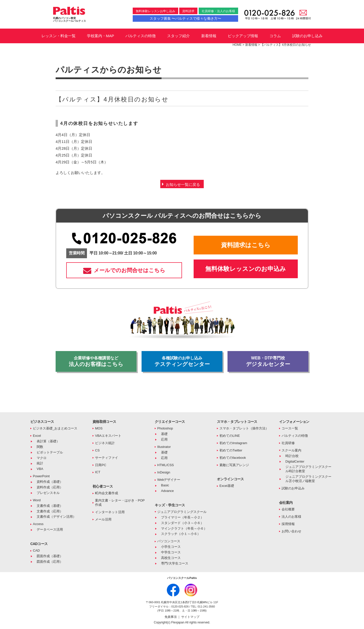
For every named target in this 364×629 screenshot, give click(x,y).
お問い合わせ (291, 531)
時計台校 (292, 456)
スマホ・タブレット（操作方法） (244, 428)
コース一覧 (290, 428)
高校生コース (171, 558)
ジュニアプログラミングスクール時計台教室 (308, 469)
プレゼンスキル (48, 493)
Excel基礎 (227, 486)
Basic (165, 485)
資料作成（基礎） (50, 482)
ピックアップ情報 (243, 36)
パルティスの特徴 (141, 36)
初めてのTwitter (231, 450)
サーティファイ (107, 458)
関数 (40, 447)
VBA (40, 469)
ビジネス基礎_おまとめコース (55, 428)
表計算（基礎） (48, 441)
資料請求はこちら (246, 245)
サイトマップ (190, 617)
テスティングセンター (182, 361)
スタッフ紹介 (178, 36)
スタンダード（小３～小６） (182, 523)
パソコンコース (169, 541)
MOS (99, 428)
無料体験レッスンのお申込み (246, 269)
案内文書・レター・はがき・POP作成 (120, 503)
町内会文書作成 (107, 493)
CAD (36, 550)
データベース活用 (50, 529)
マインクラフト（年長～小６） (184, 528)
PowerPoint (41, 476)
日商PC (101, 465)
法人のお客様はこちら (96, 361)
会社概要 (288, 509)
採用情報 (288, 524)
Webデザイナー (169, 480)
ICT (98, 472)
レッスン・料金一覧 (59, 36)
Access (38, 524)
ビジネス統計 (105, 443)
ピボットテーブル (50, 452)
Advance (167, 491)
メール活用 (103, 519)
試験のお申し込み (307, 36)
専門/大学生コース (175, 563)
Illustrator (164, 447)
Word (37, 500)
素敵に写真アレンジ (234, 465)
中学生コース (171, 552)
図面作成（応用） (50, 562)
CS (97, 450)
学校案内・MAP (101, 36)
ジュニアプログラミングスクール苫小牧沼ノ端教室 (308, 479)
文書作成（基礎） (50, 506)
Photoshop (165, 428)
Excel (37, 436)
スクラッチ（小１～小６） (181, 534)
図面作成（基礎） (50, 556)
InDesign (164, 472)
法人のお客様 (291, 517)
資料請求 (188, 11)
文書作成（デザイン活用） (56, 517)
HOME (237, 45)
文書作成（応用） (50, 511)
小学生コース (171, 547)
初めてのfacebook (233, 458)
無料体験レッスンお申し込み (155, 11)
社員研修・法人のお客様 (218, 11)
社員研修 (288, 443)
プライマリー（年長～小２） (182, 517)
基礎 (164, 434)
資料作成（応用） (50, 487)
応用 (164, 439)
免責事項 (171, 617)
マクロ (42, 458)
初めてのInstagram (233, 443)
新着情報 (209, 36)
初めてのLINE (230, 436)
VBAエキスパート (108, 436)
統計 (40, 463)
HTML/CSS (166, 465)
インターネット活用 (110, 512)
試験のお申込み (293, 488)
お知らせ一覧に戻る (183, 185)
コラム (275, 36)
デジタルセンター (268, 361)
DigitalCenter (295, 461)
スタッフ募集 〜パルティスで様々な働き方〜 (186, 18)
